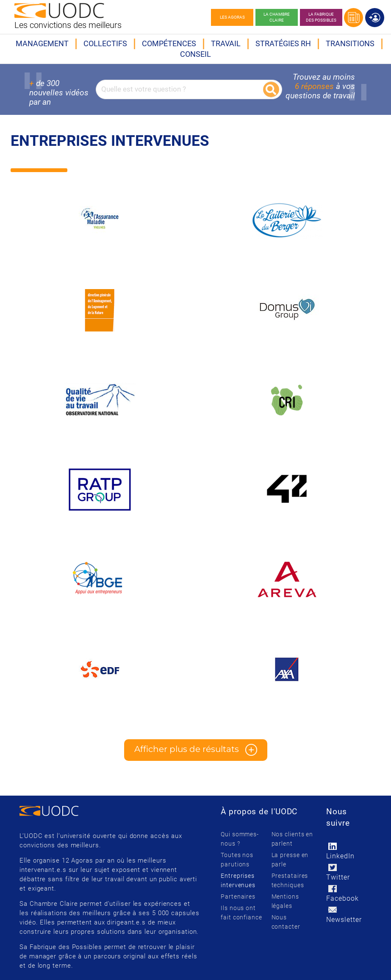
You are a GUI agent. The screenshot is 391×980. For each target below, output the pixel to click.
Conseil (195, 54)
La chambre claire (277, 17)
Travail (226, 43)
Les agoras (232, 17)
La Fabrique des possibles (321, 17)
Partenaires (238, 896)
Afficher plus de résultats (196, 750)
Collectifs (105, 43)
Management (42, 43)
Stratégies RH (283, 43)
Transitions (350, 43)
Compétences (169, 43)
